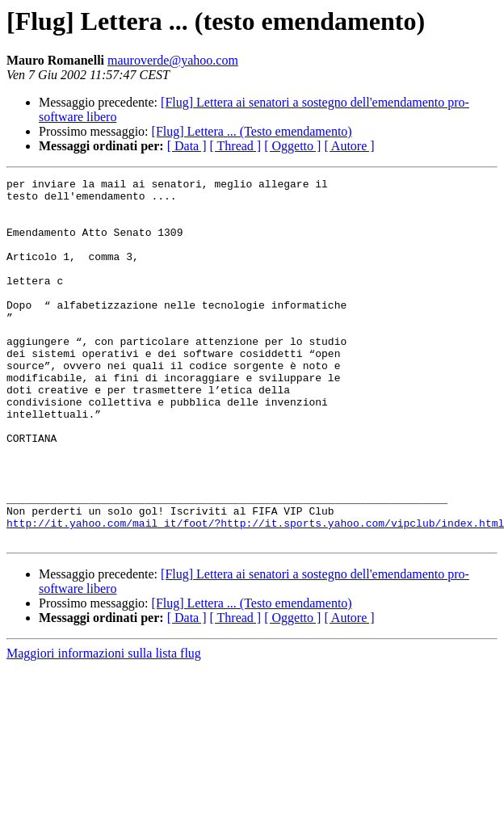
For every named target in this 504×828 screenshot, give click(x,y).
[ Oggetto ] (292, 146)
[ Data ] (187, 146)
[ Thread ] (236, 146)
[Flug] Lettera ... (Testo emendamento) (252, 131)
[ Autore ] (349, 146)
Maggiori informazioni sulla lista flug (104, 726)
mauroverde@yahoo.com (173, 60)
